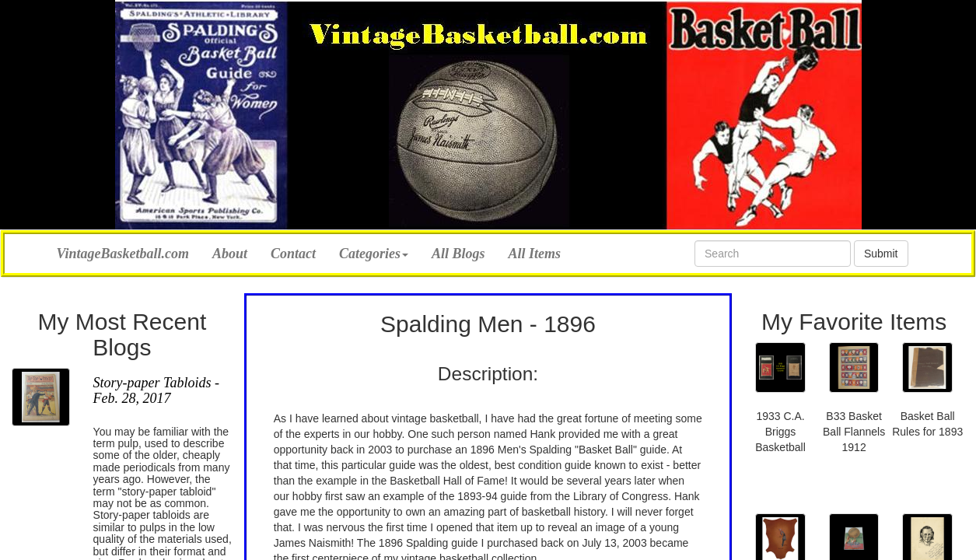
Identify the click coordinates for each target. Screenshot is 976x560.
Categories (374, 254)
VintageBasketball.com (123, 252)
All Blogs (458, 254)
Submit (881, 254)
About (230, 254)
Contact (293, 254)
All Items (535, 254)
